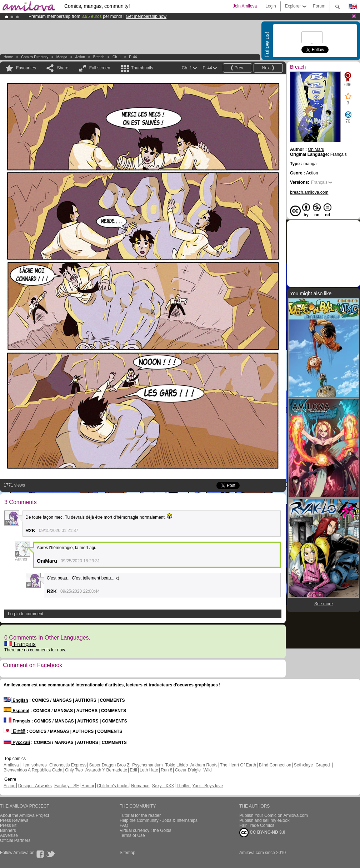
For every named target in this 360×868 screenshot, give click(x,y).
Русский (17, 743)
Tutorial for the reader (140, 815)
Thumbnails (142, 68)
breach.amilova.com (309, 192)
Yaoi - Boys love (207, 786)
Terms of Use (132, 835)
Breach (99, 57)
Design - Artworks (35, 786)
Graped (322, 765)
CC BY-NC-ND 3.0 (262, 833)
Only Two (74, 770)
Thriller (184, 786)
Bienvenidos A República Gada (33, 770)
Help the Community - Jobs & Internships (159, 820)
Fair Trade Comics (257, 825)
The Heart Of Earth (238, 765)
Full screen (100, 68)
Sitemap (127, 853)
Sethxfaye (303, 765)
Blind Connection (275, 765)
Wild (207, 770)
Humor (88, 786)
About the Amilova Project (24, 815)
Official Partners (15, 840)
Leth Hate (149, 770)
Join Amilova (245, 6)
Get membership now (146, 16)
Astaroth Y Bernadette (106, 770)
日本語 (14, 731)
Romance (140, 786)
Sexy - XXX (163, 786)
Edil (134, 770)
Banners (8, 830)
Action (80, 57)
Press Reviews (14, 820)
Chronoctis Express (68, 765)
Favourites (26, 68)
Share (62, 68)
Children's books (112, 786)
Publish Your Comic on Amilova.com (274, 815)
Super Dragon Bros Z (109, 765)
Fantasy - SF (67, 786)
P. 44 (133, 57)
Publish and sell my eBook (264, 820)
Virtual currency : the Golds (146, 830)
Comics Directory (35, 57)
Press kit (8, 825)
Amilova (11, 765)
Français (20, 644)
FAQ (124, 825)
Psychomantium (147, 765)
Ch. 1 (117, 57)
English (16, 700)
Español (16, 711)
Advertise (9, 835)
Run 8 (166, 770)
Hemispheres (34, 765)
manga (62, 57)
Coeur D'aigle (189, 770)
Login (271, 6)
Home (8, 57)
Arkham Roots (204, 765)
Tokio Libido (177, 765)
